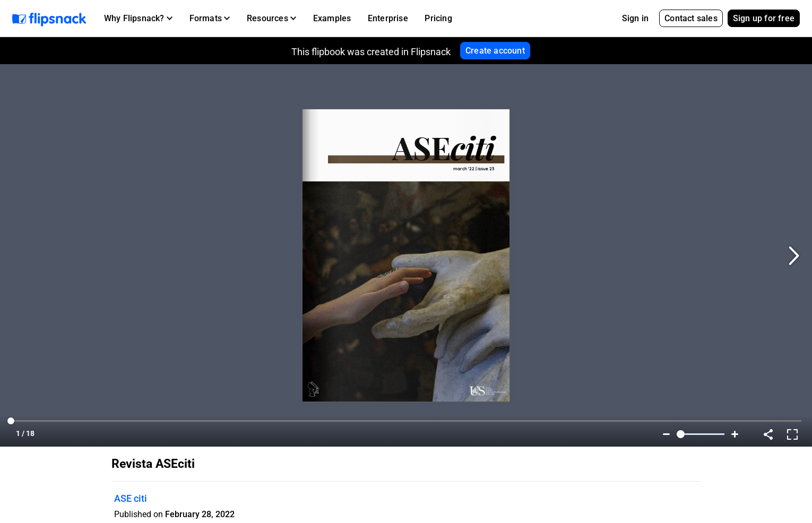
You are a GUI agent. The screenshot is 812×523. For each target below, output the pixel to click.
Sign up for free (764, 18)
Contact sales (691, 18)
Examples (332, 18)
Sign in (635, 18)
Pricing (438, 18)
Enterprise (388, 18)
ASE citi (131, 498)
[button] (138, 19)
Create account (495, 51)
